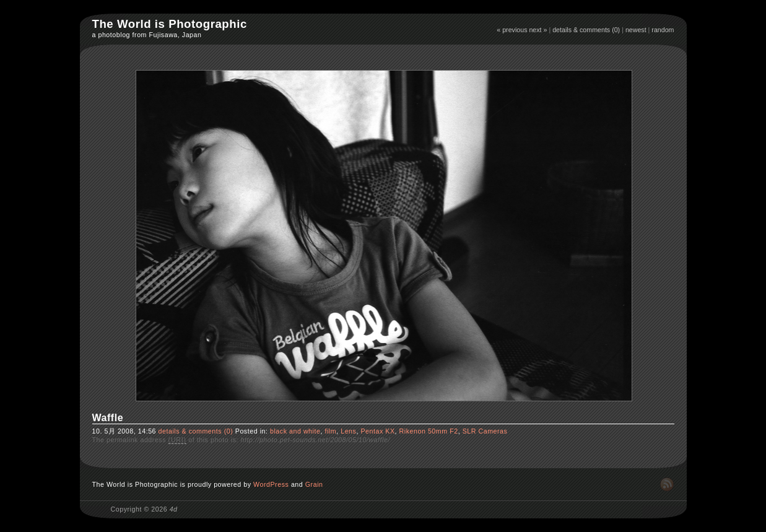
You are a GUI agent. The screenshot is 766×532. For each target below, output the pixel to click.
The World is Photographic (170, 24)
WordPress (271, 484)
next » (538, 30)
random (663, 30)
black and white (295, 431)
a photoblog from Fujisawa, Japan (147, 35)
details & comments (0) (586, 30)
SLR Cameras (485, 431)
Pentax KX (377, 431)
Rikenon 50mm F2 (429, 431)
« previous (512, 30)
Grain (314, 484)
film (330, 431)
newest (636, 30)
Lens (348, 431)
